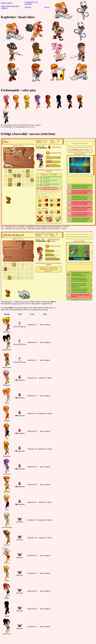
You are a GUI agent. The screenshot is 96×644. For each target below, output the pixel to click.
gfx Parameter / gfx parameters (31, 3)
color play (28, 7)
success (47, 7)
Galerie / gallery (6, 3)
